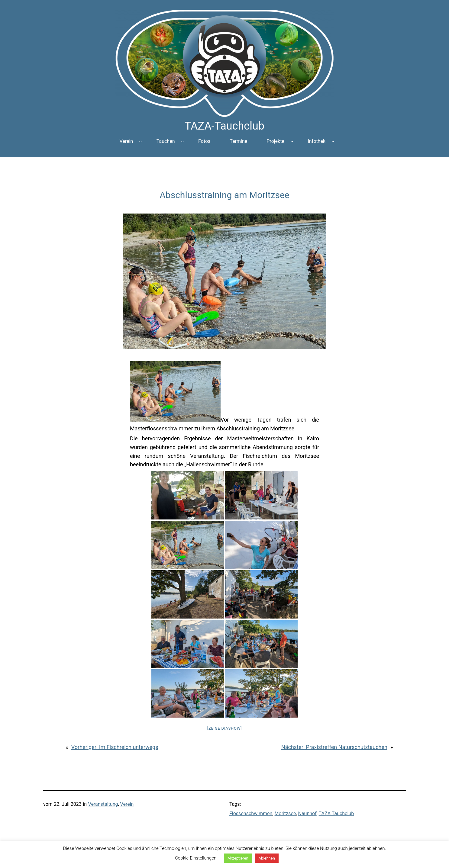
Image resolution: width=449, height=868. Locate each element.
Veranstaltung (103, 804)
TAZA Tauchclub (336, 813)
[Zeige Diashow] (225, 728)
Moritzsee (285, 813)
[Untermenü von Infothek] (333, 141)
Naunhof (307, 813)
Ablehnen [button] (267, 858)
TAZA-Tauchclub (224, 126)
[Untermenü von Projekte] (292, 141)
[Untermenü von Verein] (141, 141)
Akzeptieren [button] (238, 858)
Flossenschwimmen (251, 813)
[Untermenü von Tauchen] (183, 141)
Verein (127, 804)
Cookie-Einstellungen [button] (196, 858)
